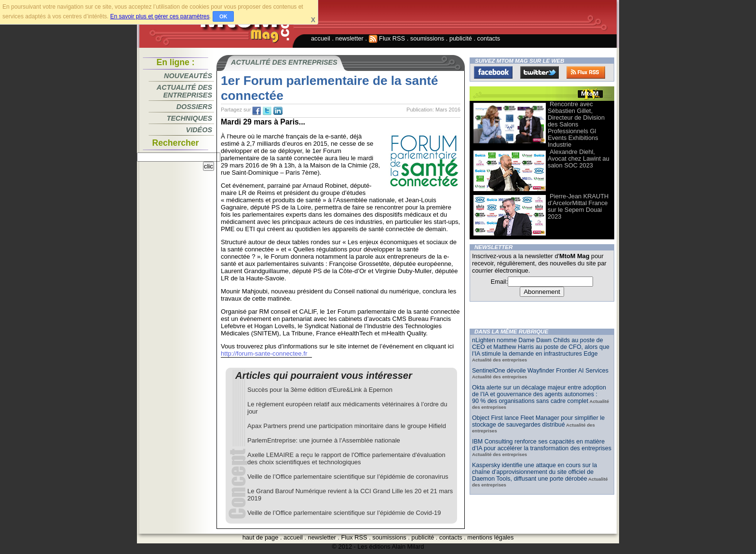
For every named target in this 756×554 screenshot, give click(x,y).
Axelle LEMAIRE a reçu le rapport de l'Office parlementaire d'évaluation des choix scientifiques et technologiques (346, 458)
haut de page (261, 537)
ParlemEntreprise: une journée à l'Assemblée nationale (324, 440)
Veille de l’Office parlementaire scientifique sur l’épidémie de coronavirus (348, 477)
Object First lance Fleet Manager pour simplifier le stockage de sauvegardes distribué (538, 421)
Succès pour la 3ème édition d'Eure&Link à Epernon (320, 390)
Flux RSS (387, 38)
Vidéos (199, 130)
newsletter (350, 38)
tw (267, 111)
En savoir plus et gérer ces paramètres (160, 16)
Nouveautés (188, 76)
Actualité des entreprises (184, 91)
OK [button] (223, 16)
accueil (321, 38)
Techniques (189, 118)
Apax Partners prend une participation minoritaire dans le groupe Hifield (347, 426)
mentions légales (490, 537)
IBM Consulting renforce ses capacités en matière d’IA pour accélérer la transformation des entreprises (542, 445)
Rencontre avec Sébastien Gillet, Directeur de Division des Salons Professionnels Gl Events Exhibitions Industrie (576, 124)
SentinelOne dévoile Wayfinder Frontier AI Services (540, 371)
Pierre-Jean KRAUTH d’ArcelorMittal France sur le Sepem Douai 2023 (578, 206)
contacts (489, 38)
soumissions (427, 38)
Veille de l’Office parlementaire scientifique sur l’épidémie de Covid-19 (344, 513)
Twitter (540, 72)
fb (256, 111)
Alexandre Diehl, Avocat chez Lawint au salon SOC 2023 (579, 159)
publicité (461, 38)
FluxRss (586, 72)
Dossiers (194, 107)
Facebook (493, 72)
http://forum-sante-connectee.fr (264, 353)
